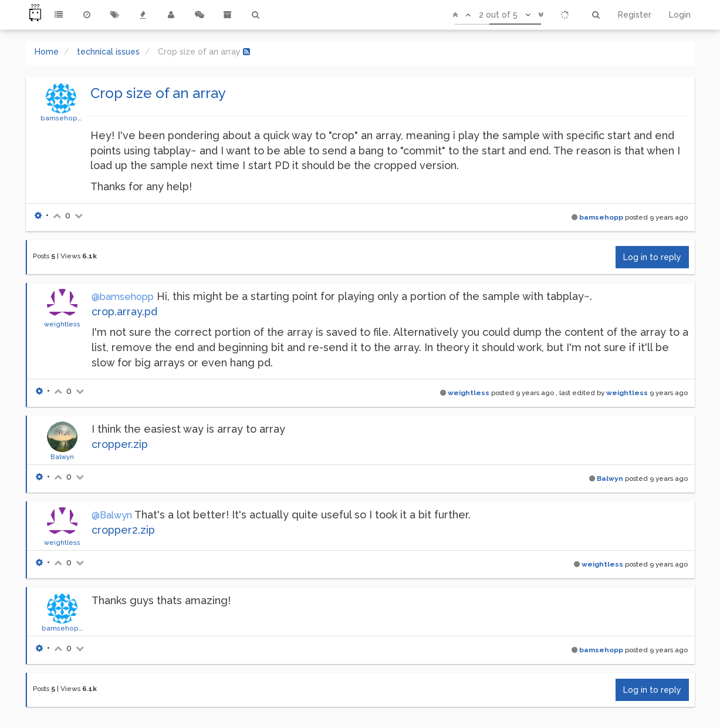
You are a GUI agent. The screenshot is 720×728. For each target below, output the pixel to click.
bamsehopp (61, 118)
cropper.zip (120, 444)
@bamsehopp (123, 297)
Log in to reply (652, 257)
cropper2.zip (123, 530)
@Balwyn (112, 515)
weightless (62, 324)
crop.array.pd (124, 311)
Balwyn (62, 457)
